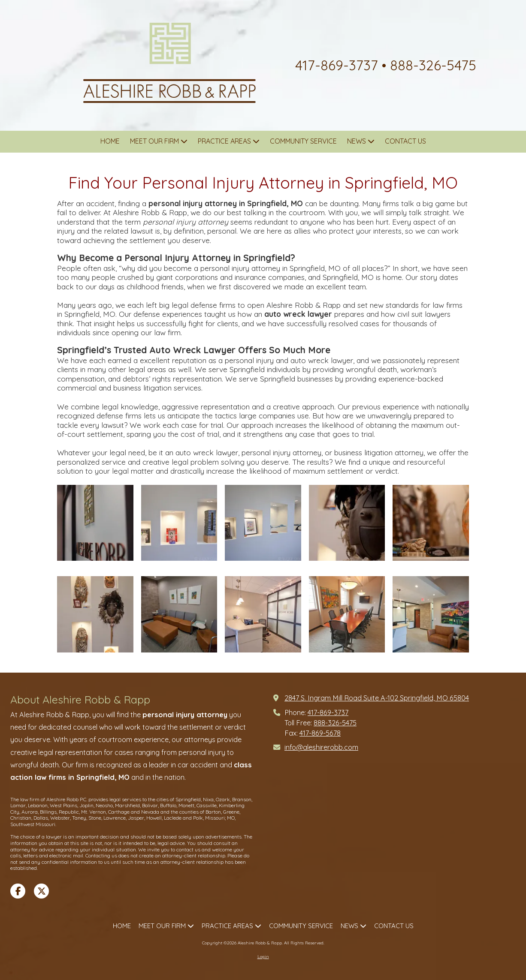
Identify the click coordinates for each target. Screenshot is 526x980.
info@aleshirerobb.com (321, 747)
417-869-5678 (320, 733)
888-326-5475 (335, 723)
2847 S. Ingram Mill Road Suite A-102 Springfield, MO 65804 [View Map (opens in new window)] (377, 698)
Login (263, 957)
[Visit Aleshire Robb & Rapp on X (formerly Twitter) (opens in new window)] (41, 891)
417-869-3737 (328, 712)
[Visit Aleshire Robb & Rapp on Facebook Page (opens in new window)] (18, 891)
